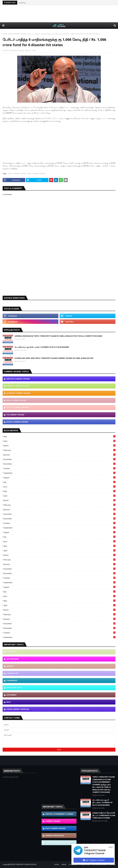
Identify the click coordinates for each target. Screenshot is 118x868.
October (60, 468)
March (60, 446)
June (60, 487)
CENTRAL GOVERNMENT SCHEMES (59, 814)
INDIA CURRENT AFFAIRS (17, 34)
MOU (9, 702)
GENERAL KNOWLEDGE (55, 836)
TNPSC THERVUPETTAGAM (14, 51)
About (64, 864)
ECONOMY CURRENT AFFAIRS (18, 393)
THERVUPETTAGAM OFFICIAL (26, 864)
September (60, 473)
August (60, 478)
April (60, 441)
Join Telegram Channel (94, 860)
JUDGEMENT (12, 695)
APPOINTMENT (13, 659)
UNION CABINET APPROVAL (18, 709)
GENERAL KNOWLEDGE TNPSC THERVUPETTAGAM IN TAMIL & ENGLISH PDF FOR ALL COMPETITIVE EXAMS (58, 336)
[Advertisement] (59, 14)
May (60, 436)
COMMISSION (12, 673)
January (60, 455)
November (60, 464)
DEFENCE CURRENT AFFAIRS (18, 386)
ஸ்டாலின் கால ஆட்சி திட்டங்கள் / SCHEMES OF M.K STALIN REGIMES (42, 347)
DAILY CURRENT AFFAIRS (17, 174)
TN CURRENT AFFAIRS (15, 415)
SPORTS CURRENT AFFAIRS (17, 408)
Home (5, 34)
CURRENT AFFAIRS (53, 821)
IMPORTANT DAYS (14, 688)
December (60, 459)
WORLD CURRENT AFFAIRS (17, 422)
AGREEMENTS (12, 652)
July (60, 482)
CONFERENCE (12, 681)
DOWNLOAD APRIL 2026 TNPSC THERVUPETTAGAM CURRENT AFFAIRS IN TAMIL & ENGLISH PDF (54, 358)
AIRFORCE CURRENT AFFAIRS (18, 379)
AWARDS (10, 666)
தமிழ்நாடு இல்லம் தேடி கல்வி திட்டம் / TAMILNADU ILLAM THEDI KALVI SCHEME (104, 815)
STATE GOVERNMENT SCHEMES (58, 843)
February (60, 450)
